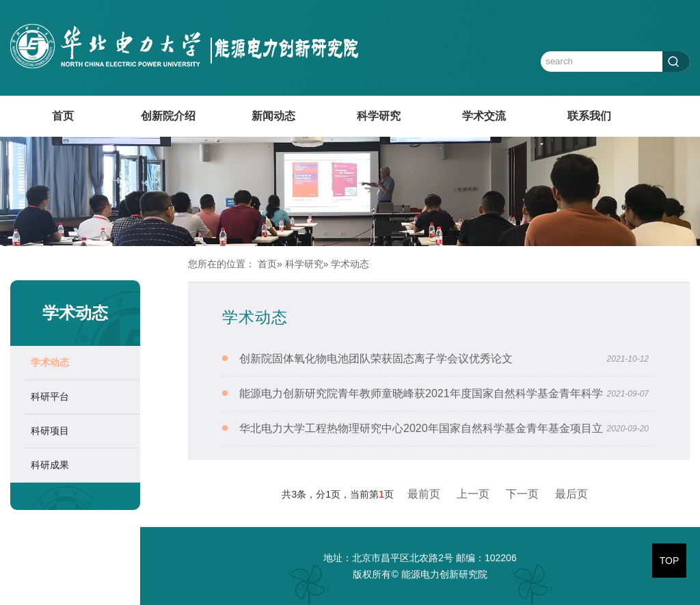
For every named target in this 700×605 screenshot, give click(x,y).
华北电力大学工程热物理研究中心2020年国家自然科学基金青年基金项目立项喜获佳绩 (421, 445)
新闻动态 (273, 116)
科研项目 (50, 431)
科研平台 (50, 396)
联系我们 (589, 116)
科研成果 (50, 465)
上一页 (473, 494)
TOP (670, 561)
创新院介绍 (168, 116)
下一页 (522, 494)
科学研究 (379, 116)
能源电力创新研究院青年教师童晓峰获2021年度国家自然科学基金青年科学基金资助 (421, 411)
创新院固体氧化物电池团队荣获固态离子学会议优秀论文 (376, 359)
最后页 (571, 494)
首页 (63, 116)
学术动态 (50, 362)
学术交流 (484, 116)
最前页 (424, 494)
